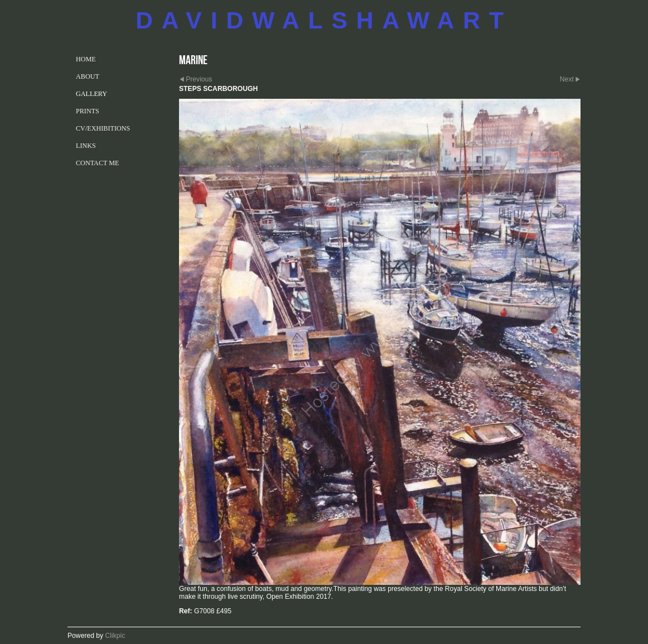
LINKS (86, 146)
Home (86, 59)
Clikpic (115, 636)
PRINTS (88, 111)
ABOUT (88, 76)
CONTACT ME (97, 163)
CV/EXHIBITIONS (103, 128)
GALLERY (91, 94)
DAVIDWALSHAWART (324, 20)
